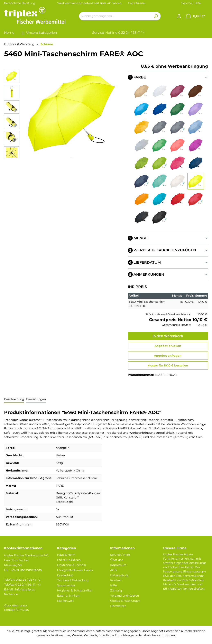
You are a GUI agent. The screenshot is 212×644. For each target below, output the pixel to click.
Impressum (118, 565)
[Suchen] (156, 16)
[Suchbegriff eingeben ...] (115, 16)
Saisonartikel (66, 585)
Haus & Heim (66, 555)
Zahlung (116, 590)
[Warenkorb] (196, 16)
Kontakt (116, 580)
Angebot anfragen (168, 356)
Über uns (117, 560)
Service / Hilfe (191, 3)
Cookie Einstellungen (125, 601)
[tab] (14, 399)
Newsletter (118, 606)
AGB (113, 570)
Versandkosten (84, 631)
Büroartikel (65, 575)
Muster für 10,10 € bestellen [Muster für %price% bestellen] (168, 365)
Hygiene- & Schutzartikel (75, 590)
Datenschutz (119, 575)
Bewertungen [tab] (36, 399)
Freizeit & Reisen (69, 560)
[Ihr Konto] (179, 16)
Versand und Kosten (125, 596)
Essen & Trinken (68, 596)
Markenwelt (65, 601)
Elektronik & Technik (71, 565)
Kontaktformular (16, 610)
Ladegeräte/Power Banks (75, 570)
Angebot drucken (168, 346)
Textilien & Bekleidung (73, 580)
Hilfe (113, 585)
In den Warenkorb (168, 336)
